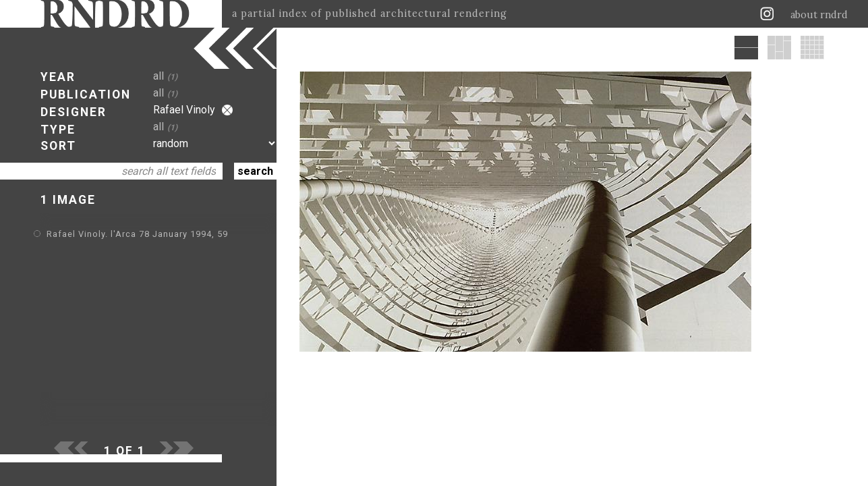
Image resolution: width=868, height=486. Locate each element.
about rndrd (819, 15)
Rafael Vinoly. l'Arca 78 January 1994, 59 (137, 234)
